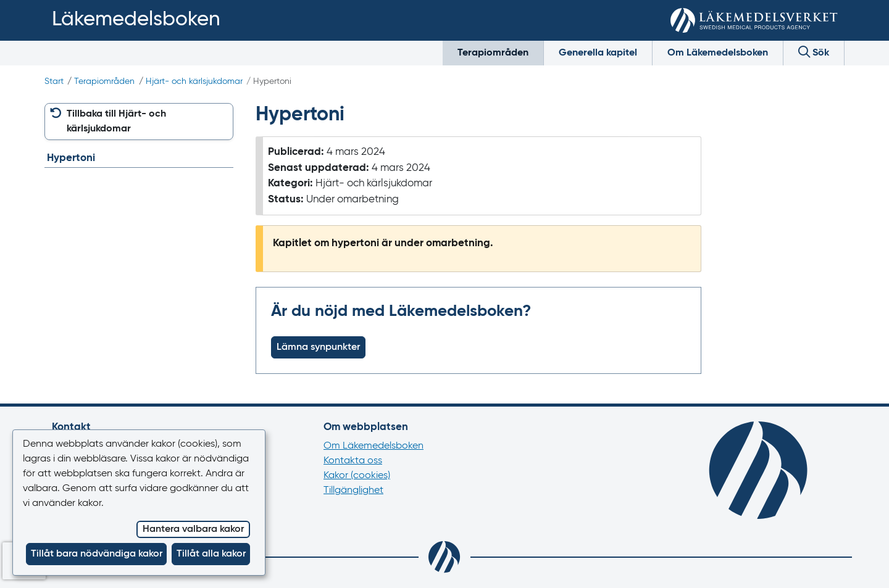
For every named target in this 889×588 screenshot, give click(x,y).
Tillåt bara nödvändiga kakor (97, 554)
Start (54, 81)
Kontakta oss (353, 461)
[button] (139, 122)
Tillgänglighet (353, 491)
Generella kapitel (598, 53)
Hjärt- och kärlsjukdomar (194, 81)
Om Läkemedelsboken (718, 53)
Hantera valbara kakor (193, 529)
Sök (814, 52)
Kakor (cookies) (357, 476)
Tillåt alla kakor (211, 554)
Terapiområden (493, 53)
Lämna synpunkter (318, 347)
